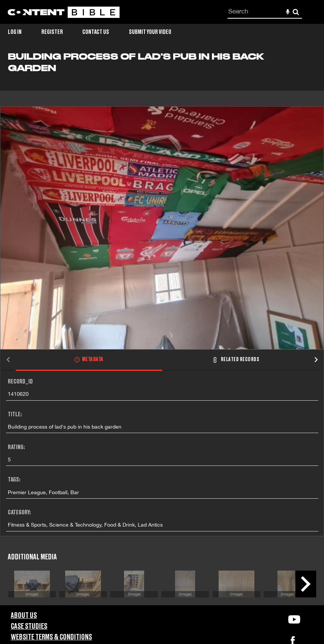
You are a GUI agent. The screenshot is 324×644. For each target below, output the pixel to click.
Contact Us (96, 32)
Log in (15, 32)
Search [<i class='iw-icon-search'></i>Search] (296, 12)
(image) (32, 594)
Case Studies (29, 626)
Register (52, 32)
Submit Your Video (150, 32)
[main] (162, 329)
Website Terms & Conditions (51, 637)
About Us (24, 616)
